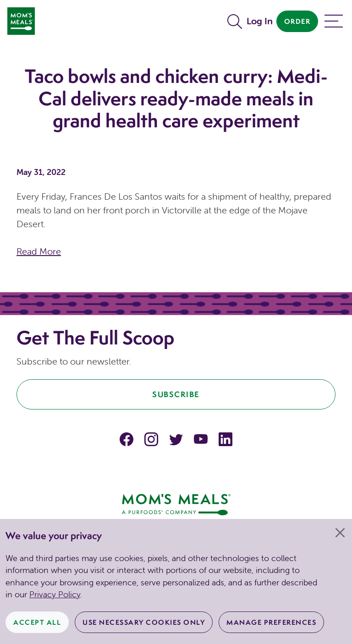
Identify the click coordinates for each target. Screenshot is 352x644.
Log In (260, 21)
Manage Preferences (271, 622)
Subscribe (176, 394)
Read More (39, 251)
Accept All (37, 622)
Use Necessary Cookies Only (144, 622)
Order (297, 21)
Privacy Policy (55, 594)
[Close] (340, 533)
